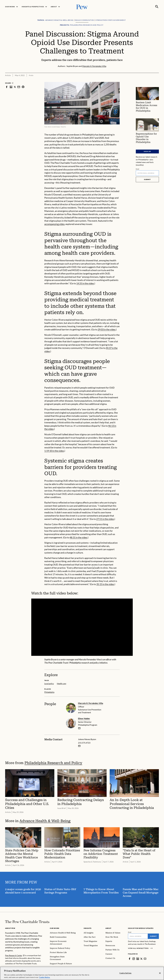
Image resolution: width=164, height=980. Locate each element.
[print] (23, 87)
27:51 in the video (105, 519)
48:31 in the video (78, 537)
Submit (147, 179)
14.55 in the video (85, 283)
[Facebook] (130, 959)
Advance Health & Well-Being (45, 821)
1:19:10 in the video (54, 451)
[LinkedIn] (138, 959)
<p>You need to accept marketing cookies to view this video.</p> (82, 627)
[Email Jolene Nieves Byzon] (79, 746)
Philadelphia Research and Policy (53, 763)
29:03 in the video (107, 329)
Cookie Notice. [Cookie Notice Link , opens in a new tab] (45, 977)
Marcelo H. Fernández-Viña (91, 703)
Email (138, 169)
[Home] (27, 922)
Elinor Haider (84, 718)
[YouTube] (145, 959)
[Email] (147, 173)
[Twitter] (141, 959)
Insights (88, 928)
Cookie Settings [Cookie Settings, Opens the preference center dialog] (125, 973)
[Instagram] (134, 959)
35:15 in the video (105, 584)
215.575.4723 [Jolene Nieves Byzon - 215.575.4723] (84, 743)
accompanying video (54, 224)
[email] (79, 728)
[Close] (160, 973)
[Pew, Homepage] (82, 7)
